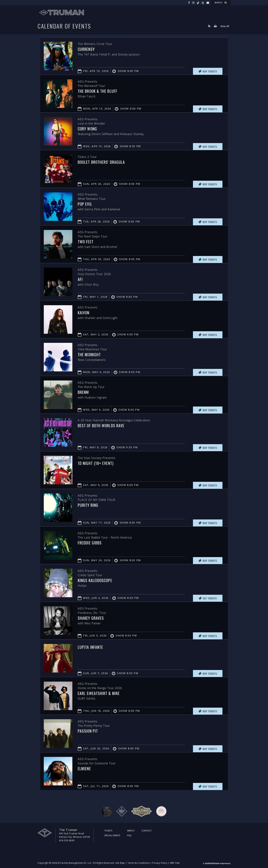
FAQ (129, 835)
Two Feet (86, 242)
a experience (217, 863)
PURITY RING (89, 505)
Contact (147, 831)
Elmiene (85, 768)
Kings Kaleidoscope (96, 580)
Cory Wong (88, 129)
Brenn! (84, 392)
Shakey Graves (91, 618)
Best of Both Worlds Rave (102, 425)
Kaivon (84, 313)
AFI (80, 279)
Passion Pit (88, 731)
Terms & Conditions (139, 863)
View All (225, 26)
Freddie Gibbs (90, 543)
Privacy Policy (160, 863)
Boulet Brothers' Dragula (102, 162)
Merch (131, 831)
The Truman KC (62, 12)
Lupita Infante (91, 647)
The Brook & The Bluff (98, 91)
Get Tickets (208, 598)
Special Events (112, 835)
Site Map (120, 863)
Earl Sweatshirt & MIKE (100, 693)
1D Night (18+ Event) (96, 463)
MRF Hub (175, 863)
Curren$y (86, 49)
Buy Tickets (208, 71)
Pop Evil (85, 204)
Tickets (108, 831)
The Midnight (90, 354)
